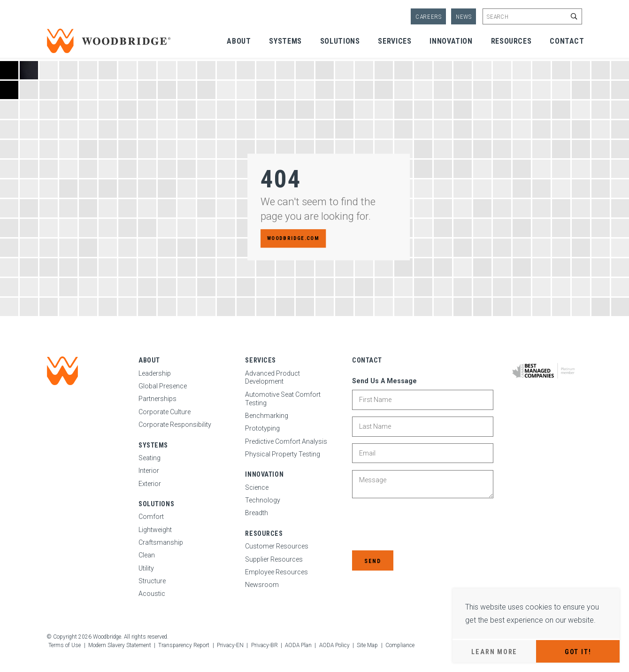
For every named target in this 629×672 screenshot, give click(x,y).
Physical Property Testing (283, 454)
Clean (147, 555)
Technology (263, 500)
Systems (285, 41)
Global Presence (163, 386)
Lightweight (155, 530)
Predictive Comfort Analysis (286, 441)
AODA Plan (298, 645)
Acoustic (152, 594)
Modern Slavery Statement (120, 645)
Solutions (340, 41)
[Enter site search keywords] (532, 16)
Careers (429, 17)
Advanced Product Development (272, 378)
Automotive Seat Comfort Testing (283, 399)
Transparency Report (184, 645)
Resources (511, 41)
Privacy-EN (230, 645)
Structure (152, 581)
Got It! (578, 652)
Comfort (151, 517)
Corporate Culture (165, 412)
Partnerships (157, 399)
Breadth (257, 513)
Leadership (155, 373)
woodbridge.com (293, 238)
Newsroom (262, 585)
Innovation (451, 41)
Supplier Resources (274, 559)
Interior (149, 471)
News (464, 17)
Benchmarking (267, 416)
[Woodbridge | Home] (62, 371)
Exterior (150, 484)
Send (372, 561)
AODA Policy (334, 645)
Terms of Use (65, 645)
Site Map (367, 645)
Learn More (494, 652)
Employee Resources (276, 572)
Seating (150, 458)
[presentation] (423, 525)
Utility (146, 568)
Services (395, 41)
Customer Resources (277, 546)
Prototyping (262, 428)
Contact (567, 41)
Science (257, 487)
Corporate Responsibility (175, 425)
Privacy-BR (265, 645)
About (239, 41)
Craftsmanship (161, 542)
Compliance (400, 645)
